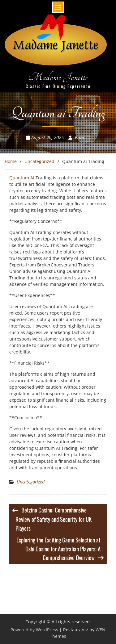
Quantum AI (22, 178)
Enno (80, 137)
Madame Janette (58, 77)
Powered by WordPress (34, 630)
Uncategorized (31, 482)
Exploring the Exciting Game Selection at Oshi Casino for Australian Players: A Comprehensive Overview (58, 548)
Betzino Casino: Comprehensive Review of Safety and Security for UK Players (54, 519)
